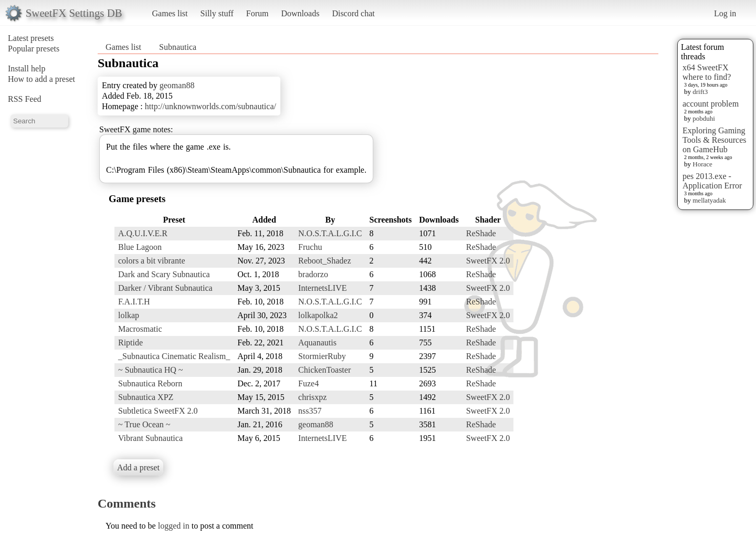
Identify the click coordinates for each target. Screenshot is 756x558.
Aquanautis (317, 343)
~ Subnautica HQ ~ (151, 370)
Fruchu (310, 247)
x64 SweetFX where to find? (707, 72)
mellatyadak (709, 200)
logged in (174, 526)
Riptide (130, 343)
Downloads (300, 13)
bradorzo (313, 274)
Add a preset (138, 467)
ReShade (481, 233)
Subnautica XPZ (146, 397)
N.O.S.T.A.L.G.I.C (330, 233)
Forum (258, 13)
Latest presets (31, 38)
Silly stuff (217, 13)
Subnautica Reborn (150, 383)
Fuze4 (308, 383)
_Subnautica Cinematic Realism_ (174, 356)
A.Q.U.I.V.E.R (143, 233)
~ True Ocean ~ (144, 424)
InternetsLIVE (322, 288)
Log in (725, 13)
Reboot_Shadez (324, 261)
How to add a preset (41, 79)
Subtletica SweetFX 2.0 (158, 411)
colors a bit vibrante (152, 261)
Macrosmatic (140, 329)
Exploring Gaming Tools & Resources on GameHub (715, 140)
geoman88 (177, 85)
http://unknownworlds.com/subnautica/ (211, 106)
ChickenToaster (324, 370)
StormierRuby (322, 356)
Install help (27, 69)
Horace (702, 164)
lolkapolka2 (318, 315)
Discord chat (353, 13)
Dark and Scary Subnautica (164, 274)
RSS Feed (25, 99)
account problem (711, 104)
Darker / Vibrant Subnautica (165, 288)
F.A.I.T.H (134, 302)
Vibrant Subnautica (150, 438)
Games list (170, 13)
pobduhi (704, 118)
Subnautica (178, 47)
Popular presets (34, 49)
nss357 (310, 411)
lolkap (129, 315)
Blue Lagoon (140, 247)
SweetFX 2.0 (488, 261)
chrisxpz (312, 397)
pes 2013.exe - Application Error (712, 181)
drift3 (700, 92)
